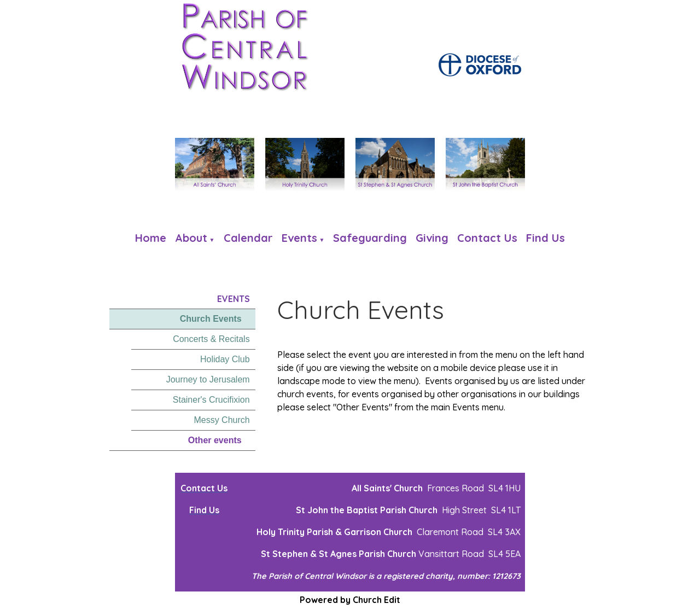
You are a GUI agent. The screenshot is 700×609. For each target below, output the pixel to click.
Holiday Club (225, 359)
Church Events (211, 319)
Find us (546, 238)
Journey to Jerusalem (208, 379)
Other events (215, 440)
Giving (432, 238)
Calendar (248, 238)
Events (299, 238)
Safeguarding (370, 238)
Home (151, 238)
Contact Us (487, 238)
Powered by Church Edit (350, 600)
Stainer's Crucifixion (211, 400)
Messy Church (221, 420)
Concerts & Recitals (211, 339)
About (191, 238)
